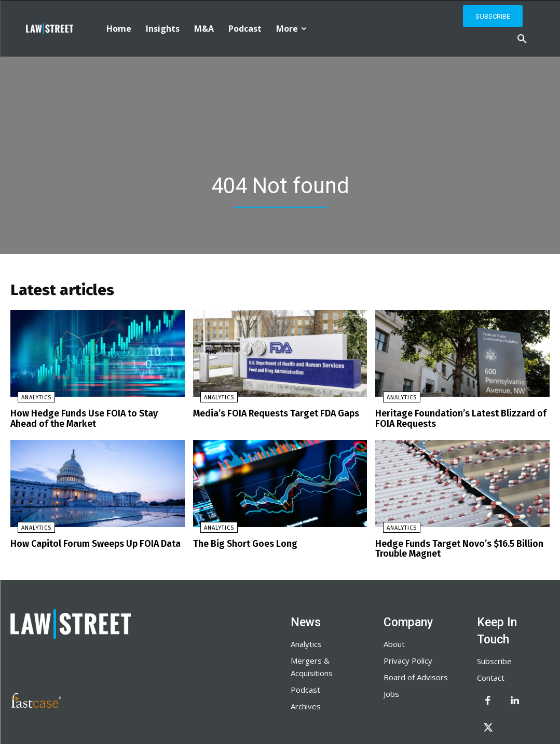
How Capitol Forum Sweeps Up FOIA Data (90, 544)
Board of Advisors (416, 676)
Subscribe (494, 659)
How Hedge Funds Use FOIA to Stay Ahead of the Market (97, 421)
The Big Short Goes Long (242, 544)
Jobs (391, 692)
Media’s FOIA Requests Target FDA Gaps (271, 416)
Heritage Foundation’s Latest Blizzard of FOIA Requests (455, 421)
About (394, 642)
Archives (306, 705)
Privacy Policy (408, 659)
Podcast (305, 688)
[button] (522, 39)
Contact (491, 676)
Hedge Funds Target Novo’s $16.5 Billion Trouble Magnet (454, 549)
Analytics (29, 401)
